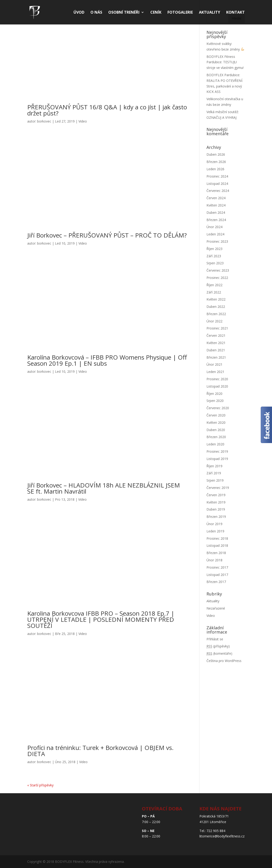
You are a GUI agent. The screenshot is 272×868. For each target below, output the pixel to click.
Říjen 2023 (214, 249)
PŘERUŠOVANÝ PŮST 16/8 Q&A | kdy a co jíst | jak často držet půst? (107, 110)
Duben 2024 (216, 212)
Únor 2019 (214, 524)
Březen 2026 (216, 162)
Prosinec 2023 (217, 241)
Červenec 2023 (218, 270)
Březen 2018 (216, 553)
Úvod (79, 13)
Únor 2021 (214, 364)
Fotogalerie (180, 13)
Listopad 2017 (217, 575)
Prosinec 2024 (217, 176)
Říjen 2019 (214, 466)
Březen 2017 (216, 582)
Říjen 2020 (214, 394)
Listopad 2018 (217, 545)
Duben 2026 (216, 154)
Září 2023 (214, 256)
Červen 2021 (216, 335)
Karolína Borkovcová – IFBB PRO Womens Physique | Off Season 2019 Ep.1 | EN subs (107, 360)
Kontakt (235, 13)
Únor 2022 (214, 321)
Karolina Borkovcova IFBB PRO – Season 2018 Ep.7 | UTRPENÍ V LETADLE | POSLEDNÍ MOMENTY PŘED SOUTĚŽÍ (101, 619)
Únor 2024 (214, 227)
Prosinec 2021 (217, 328)
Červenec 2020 (218, 408)
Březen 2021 (216, 357)
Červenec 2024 (218, 191)
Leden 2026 (215, 169)
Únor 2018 (214, 560)
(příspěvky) (218, 646)
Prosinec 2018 (217, 538)
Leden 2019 (215, 531)
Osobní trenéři (124, 13)
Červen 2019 (216, 495)
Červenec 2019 (218, 488)
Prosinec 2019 (217, 451)
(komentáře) (219, 653)
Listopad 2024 (217, 184)
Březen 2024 (216, 220)
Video (83, 121)
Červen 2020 (216, 415)
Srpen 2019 (215, 480)
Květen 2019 (216, 502)
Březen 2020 (216, 437)
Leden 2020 (215, 444)
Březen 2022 (216, 314)
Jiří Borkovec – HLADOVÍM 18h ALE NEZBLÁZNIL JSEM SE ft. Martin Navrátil (104, 488)
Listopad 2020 (217, 386)
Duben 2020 (216, 430)
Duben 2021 (216, 350)
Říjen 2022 (214, 285)
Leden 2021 (215, 372)
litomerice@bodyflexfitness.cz (222, 836)
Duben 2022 (216, 307)
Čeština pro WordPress (224, 661)
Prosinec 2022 (217, 278)
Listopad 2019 (217, 459)
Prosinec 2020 (217, 379)
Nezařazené (216, 608)
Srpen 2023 (215, 263)
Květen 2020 (216, 422)
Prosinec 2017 (217, 567)
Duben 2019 (216, 509)
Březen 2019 (216, 517)
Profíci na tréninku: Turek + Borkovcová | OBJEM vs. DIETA (100, 751)
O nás (96, 13)
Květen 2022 (216, 299)
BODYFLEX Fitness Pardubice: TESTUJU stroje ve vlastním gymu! (225, 62)
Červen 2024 (216, 198)
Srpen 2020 (215, 401)
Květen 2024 (216, 205)
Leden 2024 (215, 234)
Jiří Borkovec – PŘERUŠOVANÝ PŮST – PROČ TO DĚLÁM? (107, 235)
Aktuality (210, 13)
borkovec (44, 121)
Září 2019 (214, 473)
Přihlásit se (215, 639)
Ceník (156, 13)
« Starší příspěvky (40, 785)
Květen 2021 (216, 343)
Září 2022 (214, 292)
